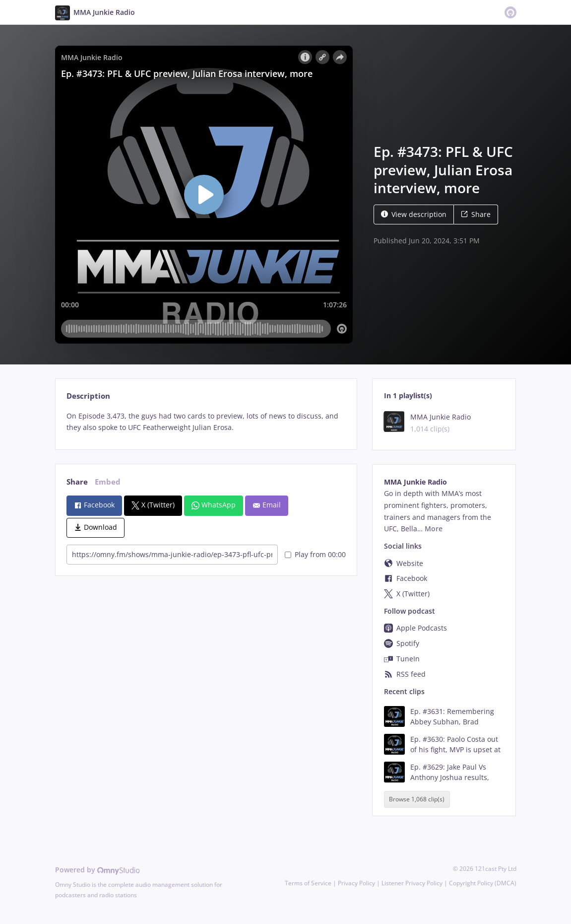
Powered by (97, 870)
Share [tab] (77, 482)
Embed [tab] (108, 482)
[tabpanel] (206, 422)
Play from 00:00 (315, 554)
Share (476, 214)
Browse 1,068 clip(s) (417, 799)
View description (414, 214)
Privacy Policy (356, 883)
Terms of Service (308, 883)
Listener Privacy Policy (412, 883)
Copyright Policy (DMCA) (483, 883)
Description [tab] (88, 396)
